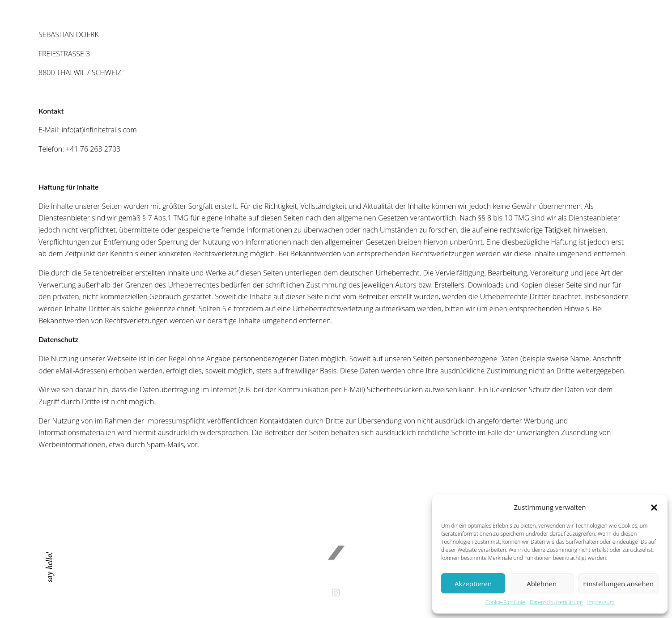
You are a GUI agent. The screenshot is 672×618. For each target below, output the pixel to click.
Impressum (601, 602)
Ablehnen (542, 584)
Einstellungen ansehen (618, 584)
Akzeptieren (473, 584)
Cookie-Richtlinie (505, 602)
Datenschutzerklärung (556, 602)
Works (392, 55)
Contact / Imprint (453, 55)
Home (311, 55)
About (351, 55)
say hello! (49, 567)
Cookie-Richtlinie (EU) (541, 55)
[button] (654, 508)
